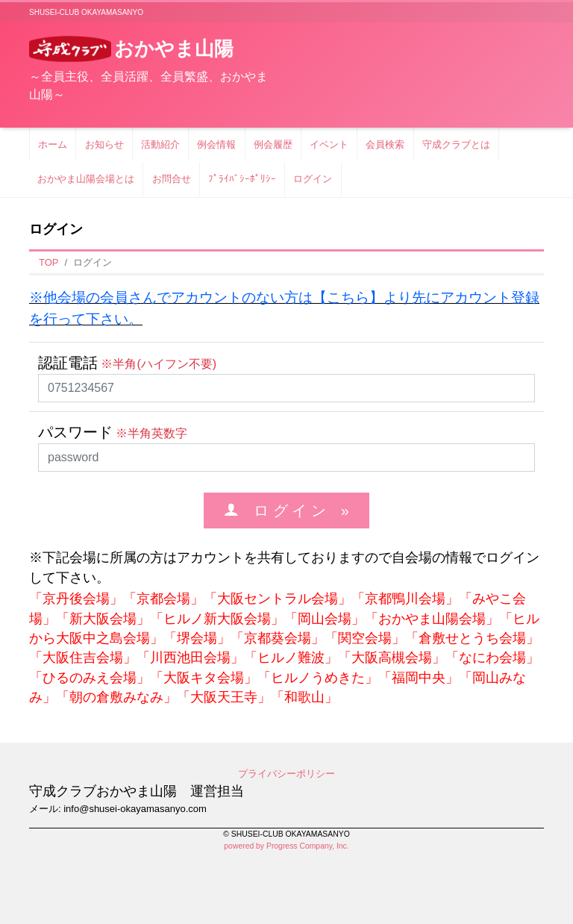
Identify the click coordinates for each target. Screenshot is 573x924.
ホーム (53, 144)
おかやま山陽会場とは (86, 179)
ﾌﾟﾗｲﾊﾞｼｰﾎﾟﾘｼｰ (242, 179)
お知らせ (104, 144)
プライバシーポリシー (286, 774)
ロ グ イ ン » (294, 510)
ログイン (313, 179)
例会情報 (216, 144)
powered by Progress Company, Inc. (286, 846)
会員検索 (385, 144)
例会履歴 (273, 144)
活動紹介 (160, 144)
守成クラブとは (456, 144)
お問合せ (172, 179)
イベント (329, 144)
